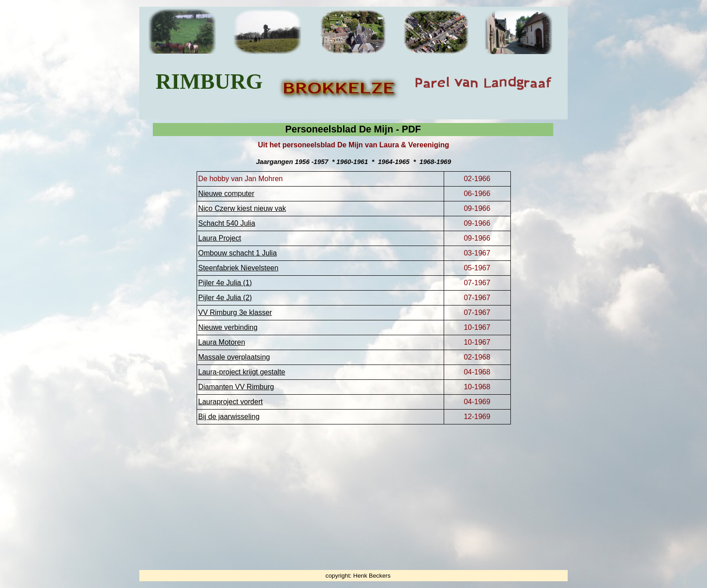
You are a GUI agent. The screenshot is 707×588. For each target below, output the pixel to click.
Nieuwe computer (227, 194)
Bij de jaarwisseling (229, 417)
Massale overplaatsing (234, 357)
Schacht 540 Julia (227, 223)
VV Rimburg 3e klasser (235, 312)
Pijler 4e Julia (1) (225, 283)
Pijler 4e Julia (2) (225, 298)
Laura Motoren (222, 342)
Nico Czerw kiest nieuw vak (242, 208)
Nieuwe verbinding (228, 327)
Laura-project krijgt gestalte (242, 372)
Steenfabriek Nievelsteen (239, 268)
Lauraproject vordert (231, 402)
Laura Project (220, 238)
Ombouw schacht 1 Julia (238, 253)
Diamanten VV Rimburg (236, 387)
